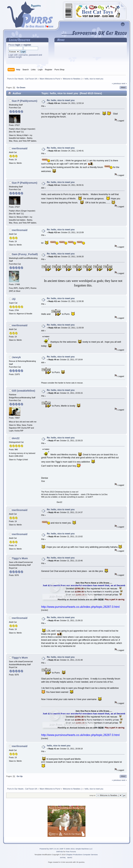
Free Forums (71, 852)
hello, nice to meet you (59, 746)
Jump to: (93, 795)
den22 (16, 438)
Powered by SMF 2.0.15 (49, 849)
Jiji (14, 299)
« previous (116, 83)
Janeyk (16, 357)
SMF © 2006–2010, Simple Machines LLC (76, 849)
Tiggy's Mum (20, 558)
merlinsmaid (20, 148)
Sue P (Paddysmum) (25, 101)
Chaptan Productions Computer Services (82, 855)
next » (124, 83)
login (18, 45)
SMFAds (60, 852)
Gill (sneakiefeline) (24, 391)
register (27, 45)
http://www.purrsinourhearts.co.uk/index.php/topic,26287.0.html (80, 607)
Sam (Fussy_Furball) (25, 254)
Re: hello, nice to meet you (61, 100)
